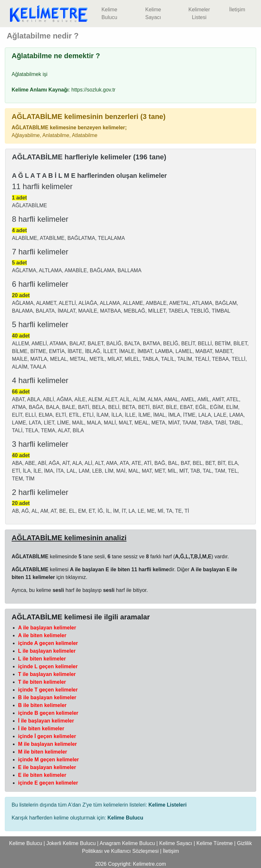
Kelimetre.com (149, 864)
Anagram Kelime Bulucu (127, 843)
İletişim (237, 10)
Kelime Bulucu (109, 13)
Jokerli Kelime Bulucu (71, 843)
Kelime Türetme (215, 843)
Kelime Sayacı (153, 13)
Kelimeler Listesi (199, 13)
